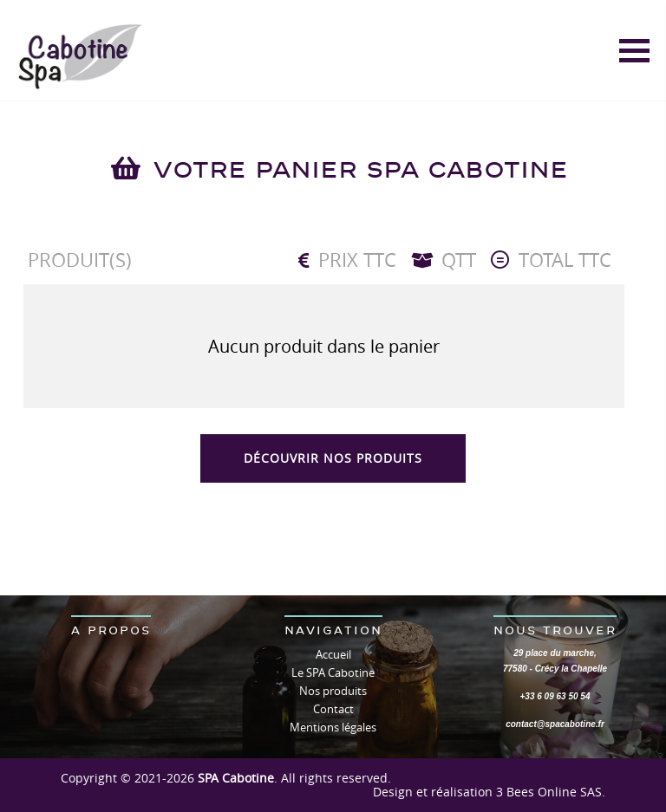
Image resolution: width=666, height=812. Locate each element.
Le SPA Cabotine (333, 672)
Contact (333, 709)
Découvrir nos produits (333, 458)
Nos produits (333, 691)
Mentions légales (333, 727)
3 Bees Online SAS (549, 792)
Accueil (333, 654)
